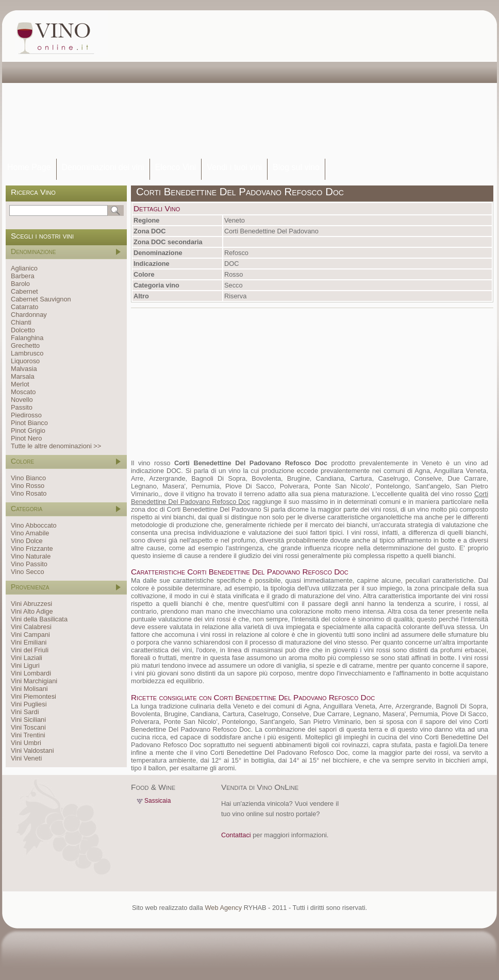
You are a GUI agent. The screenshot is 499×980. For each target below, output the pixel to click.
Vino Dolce (27, 541)
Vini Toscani (28, 727)
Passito (22, 407)
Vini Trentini (28, 735)
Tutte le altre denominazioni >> (56, 446)
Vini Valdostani (32, 750)
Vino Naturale (31, 556)
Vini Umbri (26, 743)
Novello (22, 400)
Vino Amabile (30, 533)
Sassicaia (157, 801)
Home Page (29, 167)
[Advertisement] (203, 85)
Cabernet (24, 291)
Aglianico (24, 268)
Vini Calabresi (31, 627)
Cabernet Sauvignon (41, 299)
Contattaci (236, 835)
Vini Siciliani (28, 720)
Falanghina (27, 338)
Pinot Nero (26, 438)
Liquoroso (25, 361)
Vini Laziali (27, 658)
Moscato (23, 392)
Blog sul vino (296, 167)
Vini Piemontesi (34, 696)
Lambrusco (27, 353)
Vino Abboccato (34, 525)
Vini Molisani (29, 689)
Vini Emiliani (29, 642)
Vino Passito (29, 564)
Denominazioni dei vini (103, 167)
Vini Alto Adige (32, 611)
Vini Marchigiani (34, 681)
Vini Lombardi (31, 673)
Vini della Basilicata (39, 619)
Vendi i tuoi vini (234, 167)
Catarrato (24, 307)
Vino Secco (28, 572)
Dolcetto (23, 330)
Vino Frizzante (32, 548)
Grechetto (25, 345)
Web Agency (223, 908)
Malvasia (24, 369)
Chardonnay (29, 315)
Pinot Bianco (29, 423)
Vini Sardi (25, 712)
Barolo (20, 284)
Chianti (21, 322)
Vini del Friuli (30, 650)
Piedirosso (26, 415)
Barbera (23, 276)
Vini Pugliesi (29, 704)
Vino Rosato (29, 493)
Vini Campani (30, 635)
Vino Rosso (28, 486)
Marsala (23, 376)
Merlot (20, 384)
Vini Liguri (25, 665)
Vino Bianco (28, 478)
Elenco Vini (176, 167)
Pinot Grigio (28, 430)
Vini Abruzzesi (31, 604)
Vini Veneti (26, 758)
